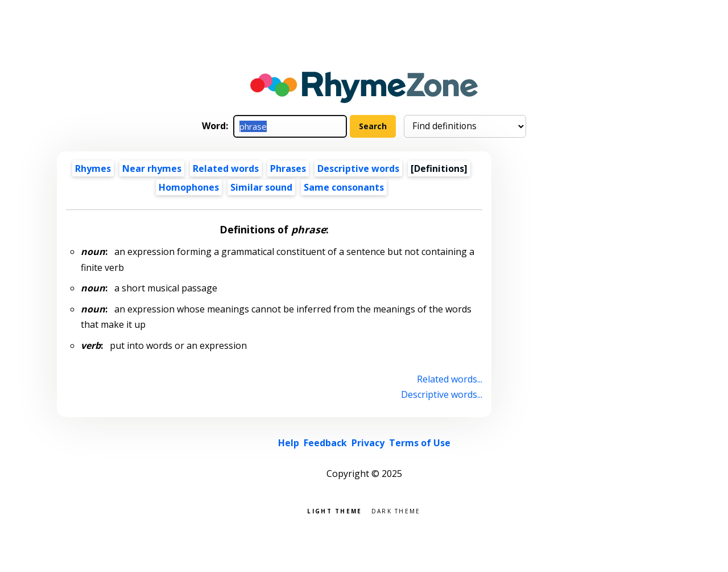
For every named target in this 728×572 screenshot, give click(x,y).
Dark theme (396, 510)
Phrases (288, 168)
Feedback (325, 443)
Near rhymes (152, 168)
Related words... (450, 379)
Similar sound (261, 187)
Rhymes (93, 168)
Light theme (334, 510)
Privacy (368, 443)
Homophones (189, 187)
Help (289, 443)
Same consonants (344, 187)
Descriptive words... (442, 394)
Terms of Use (420, 443)
